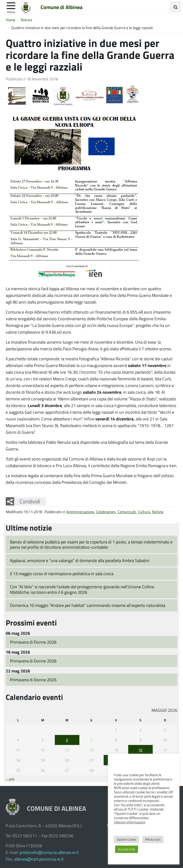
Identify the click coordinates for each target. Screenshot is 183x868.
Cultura (144, 512)
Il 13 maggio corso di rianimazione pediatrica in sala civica (62, 573)
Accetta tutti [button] (127, 849)
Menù (11, 12)
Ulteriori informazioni (130, 822)
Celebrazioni (106, 512)
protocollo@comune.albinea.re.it (49, 852)
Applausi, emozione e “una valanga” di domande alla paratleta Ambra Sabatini (80, 560)
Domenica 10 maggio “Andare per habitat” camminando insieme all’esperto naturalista (88, 605)
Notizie (158, 512)
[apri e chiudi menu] (11, 5)
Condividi (30, 501)
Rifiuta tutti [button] (153, 839)
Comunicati (127, 512)
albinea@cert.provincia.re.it (39, 859)
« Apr (10, 779)
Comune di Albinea (61, 7)
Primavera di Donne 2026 (33, 642)
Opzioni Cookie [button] (127, 839)
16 (140, 750)
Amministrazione (80, 512)
